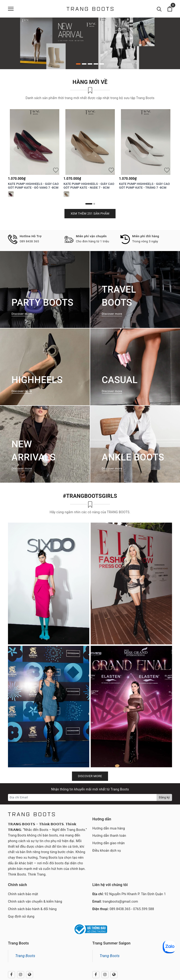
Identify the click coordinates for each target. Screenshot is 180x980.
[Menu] (11, 9)
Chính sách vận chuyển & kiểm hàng (35, 901)
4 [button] (96, 64)
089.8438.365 (120, 909)
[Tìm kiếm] (159, 9)
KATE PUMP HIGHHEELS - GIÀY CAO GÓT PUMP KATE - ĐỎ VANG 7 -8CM (33, 186)
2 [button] (84, 64)
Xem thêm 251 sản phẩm (90, 214)
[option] (90, 43)
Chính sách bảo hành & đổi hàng (32, 909)
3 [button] (90, 64)
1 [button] (78, 64)
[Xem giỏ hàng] (170, 9)
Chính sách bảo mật (23, 894)
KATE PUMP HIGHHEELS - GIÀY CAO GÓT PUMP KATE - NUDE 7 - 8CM (89, 186)
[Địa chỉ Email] (82, 797)
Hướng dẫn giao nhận (109, 843)
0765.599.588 (144, 909)
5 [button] (102, 64)
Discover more (90, 776)
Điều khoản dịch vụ (107, 851)
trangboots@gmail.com (120, 901)
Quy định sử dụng (21, 916)
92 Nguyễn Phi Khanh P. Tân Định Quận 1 (135, 894)
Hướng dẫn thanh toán (109, 836)
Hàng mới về (90, 82)
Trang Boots (25, 956)
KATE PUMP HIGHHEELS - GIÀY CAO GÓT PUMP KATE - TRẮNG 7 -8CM (144, 186)
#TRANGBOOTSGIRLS (90, 496)
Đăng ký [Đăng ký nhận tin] (164, 797)
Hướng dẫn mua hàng (109, 828)
